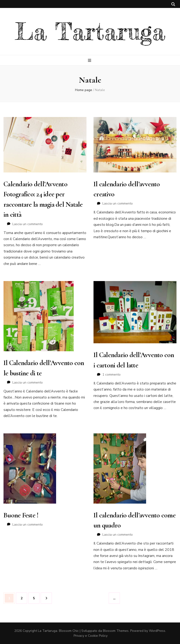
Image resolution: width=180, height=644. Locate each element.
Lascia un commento (28, 224)
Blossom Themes (116, 631)
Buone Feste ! (21, 515)
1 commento (112, 375)
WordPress (157, 631)
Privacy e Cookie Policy (91, 636)
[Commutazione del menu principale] (90, 60)
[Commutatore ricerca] (173, 4)
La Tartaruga (90, 31)
